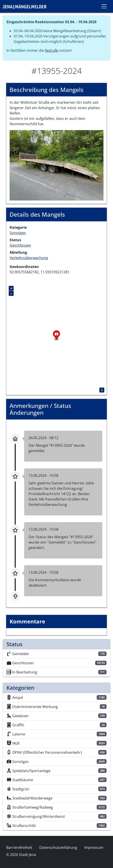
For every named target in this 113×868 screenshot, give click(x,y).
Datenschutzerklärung (58, 847)
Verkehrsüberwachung (29, 258)
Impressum (94, 847)
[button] (56, 165)
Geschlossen (20, 245)
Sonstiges (18, 233)
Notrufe (51, 50)
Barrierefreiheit (19, 847)
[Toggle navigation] (104, 6)
